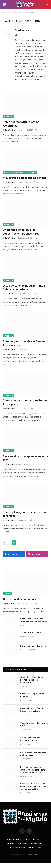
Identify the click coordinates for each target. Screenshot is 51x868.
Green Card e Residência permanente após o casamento (32, 680)
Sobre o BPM (13, 840)
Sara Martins (22, 30)
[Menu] (4, 4)
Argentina (9, 117)
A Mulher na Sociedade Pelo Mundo (20, 172)
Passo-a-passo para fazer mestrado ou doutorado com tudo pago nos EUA (33, 786)
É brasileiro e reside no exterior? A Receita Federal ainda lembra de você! (33, 770)
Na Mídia (37, 840)
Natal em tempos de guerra (33, 646)
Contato (22, 844)
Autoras (26, 840)
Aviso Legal (35, 844)
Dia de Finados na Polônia (19, 599)
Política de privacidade (21, 848)
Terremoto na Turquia (30, 632)
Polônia (7, 594)
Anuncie (11, 844)
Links (39, 848)
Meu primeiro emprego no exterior (25, 178)
